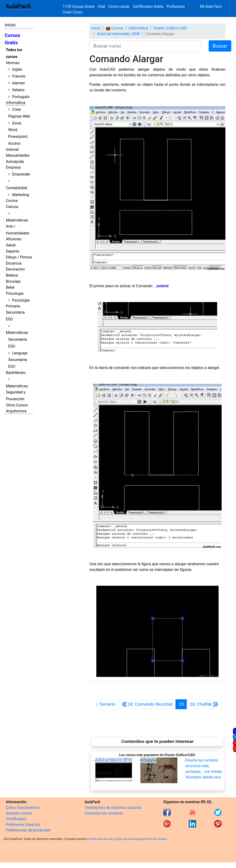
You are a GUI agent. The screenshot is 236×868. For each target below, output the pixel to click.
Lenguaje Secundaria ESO (18, 360)
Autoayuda (15, 162)
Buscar (220, 46)
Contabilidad (16, 188)
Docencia (14, 263)
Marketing (20, 195)
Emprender (21, 174)
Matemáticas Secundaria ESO (17, 339)
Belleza (12, 275)
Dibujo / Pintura (19, 257)
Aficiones (14, 239)
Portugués (21, 97)
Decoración (15, 269)
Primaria (13, 306)
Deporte (13, 251)
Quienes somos (19, 813)
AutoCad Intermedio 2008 (118, 34)
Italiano (18, 90)
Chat (101, 6)
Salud (11, 245)
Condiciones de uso (100, 839)
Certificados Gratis (148, 6)
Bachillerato (16, 373)
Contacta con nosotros (104, 813)
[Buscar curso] (145, 46)
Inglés (17, 69)
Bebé (10, 287)
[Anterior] (147, 704)
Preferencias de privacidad (28, 830)
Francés (19, 76)
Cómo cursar (119, 6)
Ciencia (12, 207)
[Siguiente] (204, 704)
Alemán (18, 83)
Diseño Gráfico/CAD (170, 28)
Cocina (12, 201)
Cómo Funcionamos (23, 808)
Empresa (13, 167)
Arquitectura (16, 411)
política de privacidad (127, 839)
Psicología (15, 293)
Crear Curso (73, 12)
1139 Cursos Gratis (79, 6)
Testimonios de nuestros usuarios (113, 808)
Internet (12, 149)
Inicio (10, 25)
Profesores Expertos (23, 825)
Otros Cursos (17, 405)
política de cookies (155, 839)
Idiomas (13, 63)
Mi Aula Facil (211, 6)
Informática (16, 103)
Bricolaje (13, 281)
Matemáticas (17, 220)
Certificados (16, 819)
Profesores (176, 6)
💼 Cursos (114, 28)
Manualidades (18, 155)
